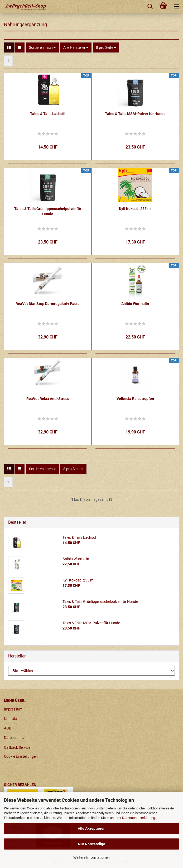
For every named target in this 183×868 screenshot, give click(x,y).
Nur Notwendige (92, 844)
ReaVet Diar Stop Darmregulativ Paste (48, 304)
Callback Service (17, 747)
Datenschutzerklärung (139, 818)
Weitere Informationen (91, 857)
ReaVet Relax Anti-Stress (48, 399)
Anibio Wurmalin (135, 304)
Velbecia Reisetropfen (135, 399)
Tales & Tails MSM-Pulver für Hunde (135, 114)
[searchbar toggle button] (150, 7)
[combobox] (42, 47)
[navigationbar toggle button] (176, 7)
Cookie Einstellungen (21, 756)
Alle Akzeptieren (92, 828)
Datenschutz (14, 738)
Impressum (13, 709)
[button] (9, 47)
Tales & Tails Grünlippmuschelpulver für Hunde (48, 211)
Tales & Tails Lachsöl (48, 114)
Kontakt (11, 719)
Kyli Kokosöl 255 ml (135, 209)
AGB (8, 728)
